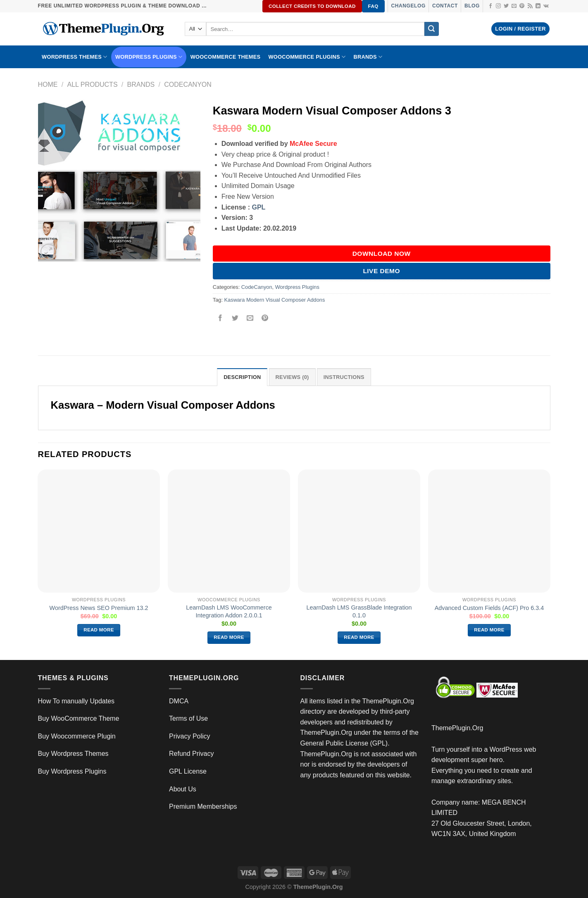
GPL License (188, 771)
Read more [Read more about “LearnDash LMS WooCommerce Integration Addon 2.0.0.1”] (229, 637)
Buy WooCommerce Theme (79, 718)
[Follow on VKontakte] (546, 6)
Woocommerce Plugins (307, 57)
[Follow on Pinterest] (522, 6)
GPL (258, 207)
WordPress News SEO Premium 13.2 (99, 608)
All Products (92, 85)
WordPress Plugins (149, 57)
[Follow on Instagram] (498, 6)
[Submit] (431, 29)
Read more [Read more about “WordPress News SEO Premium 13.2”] (99, 630)
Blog (472, 6)
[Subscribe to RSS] (530, 6)
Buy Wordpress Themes (73, 754)
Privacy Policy (190, 736)
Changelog (408, 6)
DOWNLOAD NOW (382, 254)
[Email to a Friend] (250, 318)
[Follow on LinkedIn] (538, 6)
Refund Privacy (192, 754)
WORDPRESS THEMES (74, 57)
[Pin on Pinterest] (265, 318)
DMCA (179, 701)
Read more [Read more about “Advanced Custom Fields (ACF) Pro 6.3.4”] (489, 630)
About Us (183, 789)
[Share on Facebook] (220, 318)
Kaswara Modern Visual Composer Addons (275, 300)
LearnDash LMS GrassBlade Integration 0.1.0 (359, 611)
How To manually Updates (76, 701)
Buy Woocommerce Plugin (77, 736)
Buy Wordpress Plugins (72, 771)
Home (48, 85)
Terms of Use (188, 718)
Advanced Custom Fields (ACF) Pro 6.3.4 (489, 608)
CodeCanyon (188, 85)
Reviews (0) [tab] (292, 377)
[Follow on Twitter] (506, 6)
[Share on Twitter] (235, 318)
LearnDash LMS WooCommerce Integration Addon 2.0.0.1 (229, 611)
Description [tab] (242, 377)
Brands (141, 85)
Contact (445, 6)
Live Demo (381, 271)
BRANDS (368, 57)
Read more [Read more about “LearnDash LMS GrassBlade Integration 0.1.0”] (359, 637)
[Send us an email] (514, 6)
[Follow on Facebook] (490, 6)
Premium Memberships (203, 806)
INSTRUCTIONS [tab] (344, 377)
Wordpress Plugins (297, 287)
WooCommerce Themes (226, 57)
